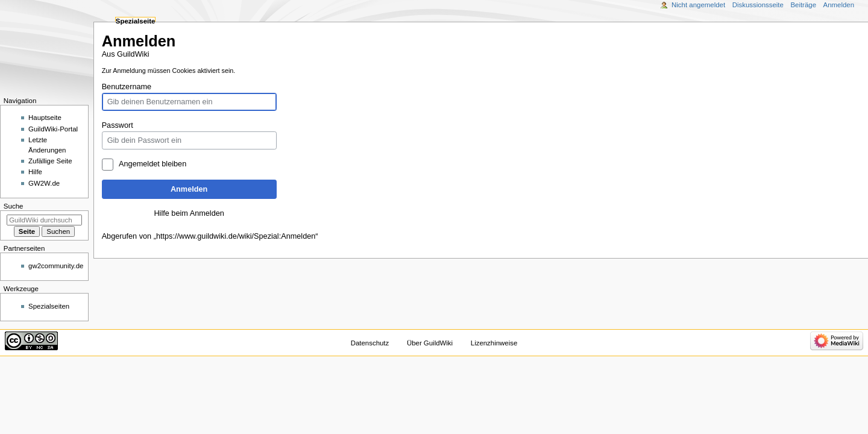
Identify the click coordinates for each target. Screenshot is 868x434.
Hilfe (35, 172)
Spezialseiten (49, 306)
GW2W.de (44, 183)
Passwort (118, 125)
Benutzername (127, 87)
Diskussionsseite (758, 5)
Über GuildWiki (430, 343)
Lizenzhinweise (494, 343)
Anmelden (189, 189)
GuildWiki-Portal (53, 129)
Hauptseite (45, 118)
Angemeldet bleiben (153, 164)
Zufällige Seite (50, 161)
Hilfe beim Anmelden (189, 213)
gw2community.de (56, 266)
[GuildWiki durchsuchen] (44, 220)
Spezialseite (136, 21)
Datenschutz (370, 343)
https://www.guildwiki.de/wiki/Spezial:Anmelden (236, 236)
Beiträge (803, 5)
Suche (14, 206)
